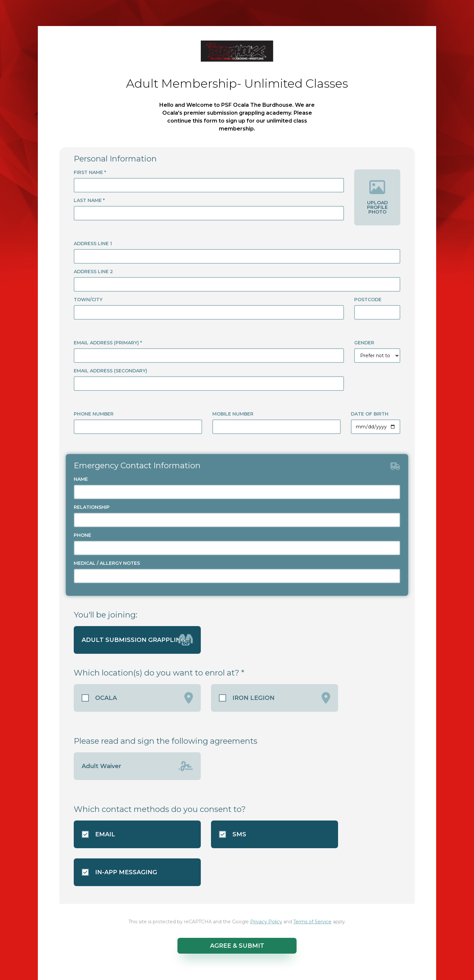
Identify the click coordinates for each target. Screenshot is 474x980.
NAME (81, 479)
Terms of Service (312, 922)
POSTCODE (368, 300)
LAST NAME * (89, 200)
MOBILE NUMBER (233, 414)
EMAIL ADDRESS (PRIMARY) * (108, 343)
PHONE (82, 535)
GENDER (364, 343)
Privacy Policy (266, 922)
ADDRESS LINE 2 (93, 272)
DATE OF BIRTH (370, 414)
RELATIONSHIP (92, 507)
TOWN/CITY (88, 300)
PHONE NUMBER (94, 414)
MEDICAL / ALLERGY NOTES (107, 563)
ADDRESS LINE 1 (93, 244)
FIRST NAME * (90, 172)
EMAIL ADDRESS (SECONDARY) (110, 371)
